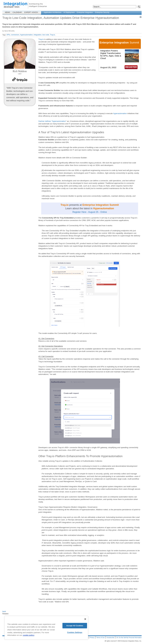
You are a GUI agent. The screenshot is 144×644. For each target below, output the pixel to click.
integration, (38, 35)
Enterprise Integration (85, 12)
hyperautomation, (27, 35)
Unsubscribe (110, 638)
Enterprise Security (102, 12)
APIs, (9, 35)
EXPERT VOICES (31, 12)
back (4, 611)
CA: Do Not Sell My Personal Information (129, 638)
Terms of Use (100, 638)
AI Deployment (69, 12)
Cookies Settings (75, 632)
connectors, (15, 35)
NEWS (7, 12)
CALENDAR (17, 12)
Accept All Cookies (75, 626)
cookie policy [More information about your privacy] (29, 635)
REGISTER (131, 67)
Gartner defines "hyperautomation (52, 121)
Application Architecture (53, 12)
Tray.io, (53, 35)
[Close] (85, 619)
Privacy (92, 638)
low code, (46, 35)
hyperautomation (120, 113)
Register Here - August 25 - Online (90, 212)
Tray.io (41, 39)
